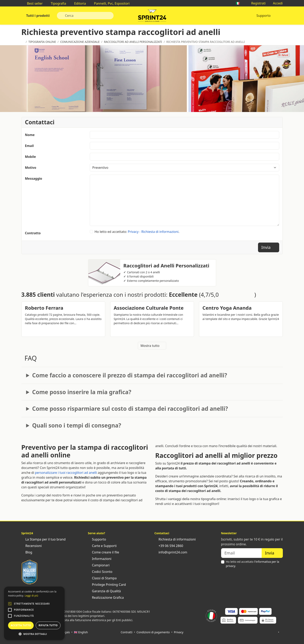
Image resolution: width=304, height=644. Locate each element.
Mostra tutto (152, 346)
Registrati (256, 3)
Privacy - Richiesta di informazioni (153, 232)
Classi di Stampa (102, 578)
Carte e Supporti (102, 546)
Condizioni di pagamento (153, 632)
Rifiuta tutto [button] (48, 625)
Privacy (179, 632)
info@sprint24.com (171, 552)
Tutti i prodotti (38, 16)
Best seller (33, 3)
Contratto (33, 233)
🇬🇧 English (81, 632)
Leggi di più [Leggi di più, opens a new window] (31, 596)
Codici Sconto (100, 572)
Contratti (126, 632)
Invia (269, 247)
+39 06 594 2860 (169, 546)
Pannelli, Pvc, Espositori (110, 3)
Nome (30, 135)
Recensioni (32, 546)
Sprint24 (152, 17)
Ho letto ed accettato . (253, 564)
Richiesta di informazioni (175, 539)
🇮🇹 (240, 3)
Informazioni (100, 559)
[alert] (34, 613)
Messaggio (34, 178)
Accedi (276, 3)
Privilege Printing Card (107, 585)
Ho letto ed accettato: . (137, 232)
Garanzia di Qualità (104, 591)
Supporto (263, 16)
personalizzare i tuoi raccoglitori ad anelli (66, 473)
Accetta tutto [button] (21, 625)
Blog (27, 552)
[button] (10, 604)
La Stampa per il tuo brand (44, 539)
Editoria (78, 3)
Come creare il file (104, 552)
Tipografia (56, 3)
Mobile (30, 157)
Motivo (31, 168)
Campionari (99, 565)
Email (29, 146)
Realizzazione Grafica (106, 598)
